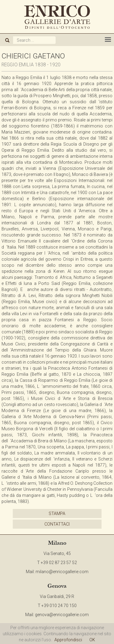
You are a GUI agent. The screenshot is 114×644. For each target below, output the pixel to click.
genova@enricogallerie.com (62, 615)
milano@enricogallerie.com (62, 572)
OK (92, 640)
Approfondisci (68, 640)
